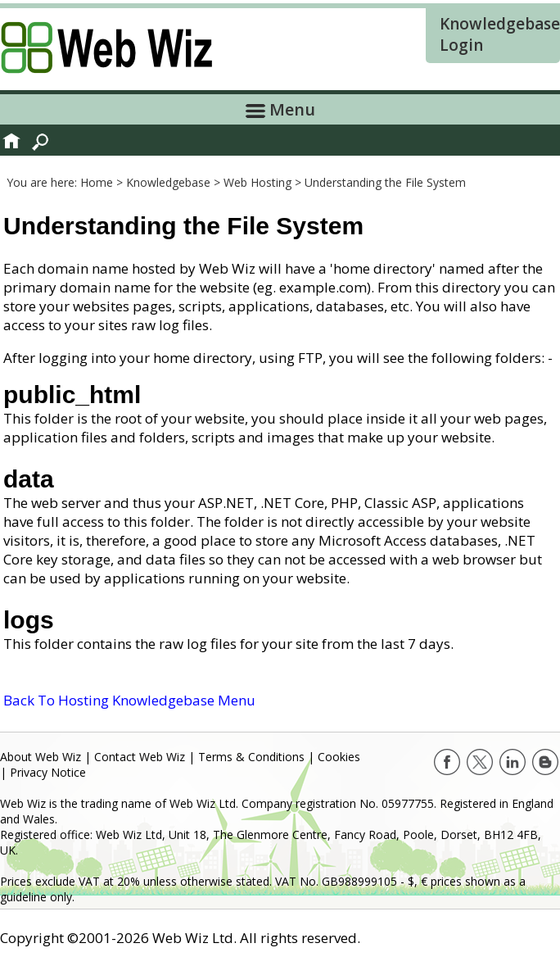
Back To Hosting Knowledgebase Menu (129, 700)
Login (461, 45)
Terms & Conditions (251, 757)
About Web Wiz (41, 757)
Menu (280, 109)
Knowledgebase (500, 24)
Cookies (339, 757)
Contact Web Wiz (140, 757)
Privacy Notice (48, 772)
